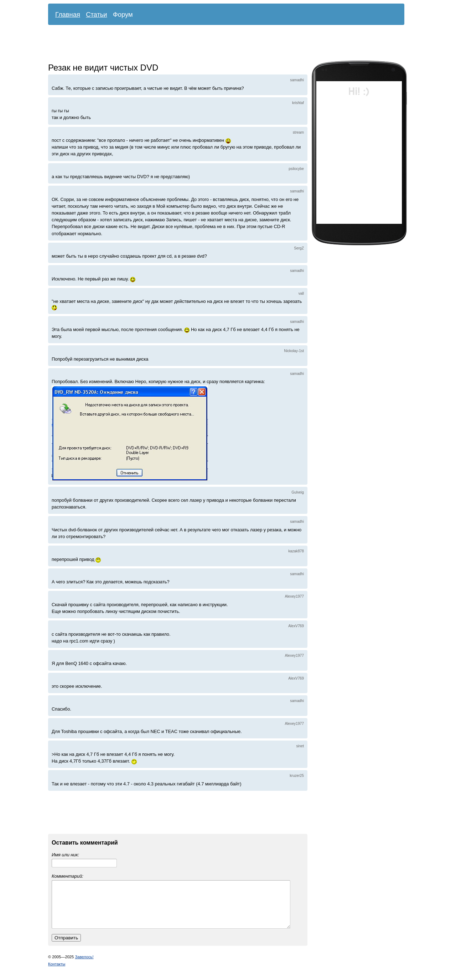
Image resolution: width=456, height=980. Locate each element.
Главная (68, 14)
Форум (123, 14)
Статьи (97, 14)
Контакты (57, 973)
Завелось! (84, 965)
